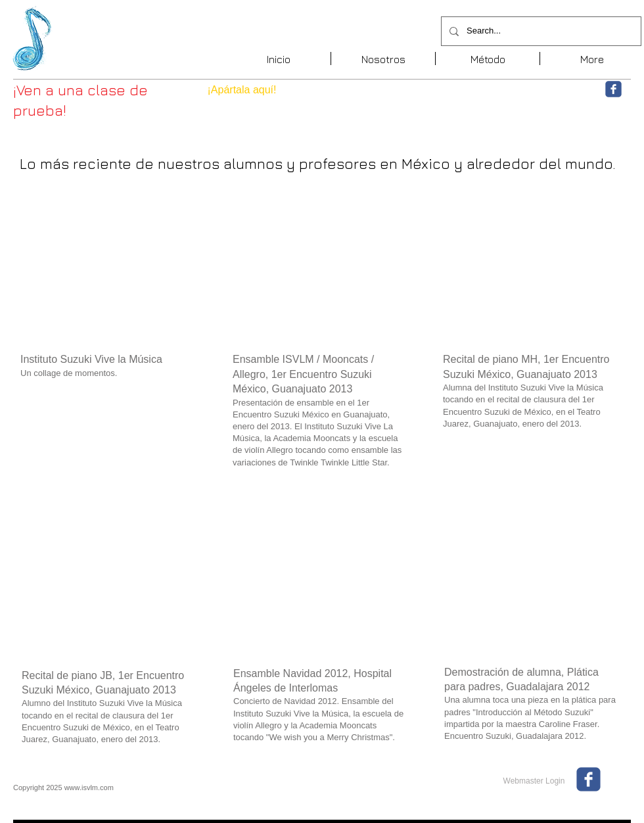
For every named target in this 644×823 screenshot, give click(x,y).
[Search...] (540, 31)
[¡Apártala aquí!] (242, 90)
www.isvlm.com (89, 788)
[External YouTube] (110, 272)
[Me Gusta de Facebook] (523, 95)
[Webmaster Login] (534, 781)
